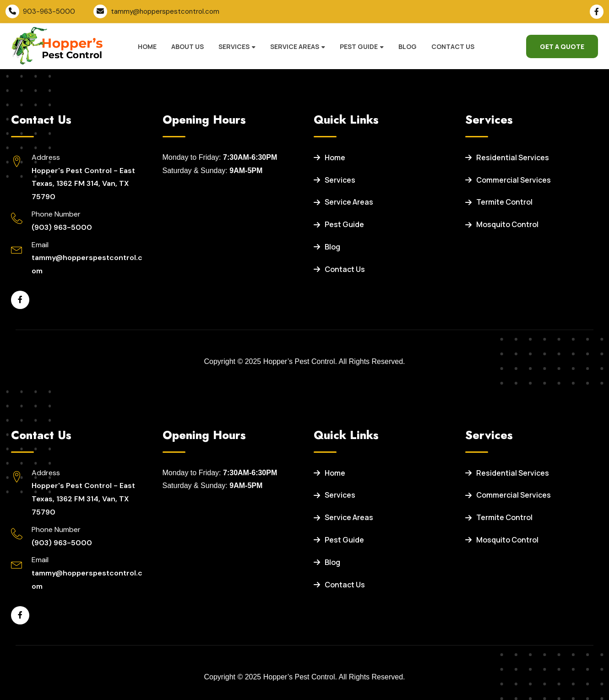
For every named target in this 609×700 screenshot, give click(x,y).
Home (147, 46)
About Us (188, 46)
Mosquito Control (502, 224)
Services (234, 46)
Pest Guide (359, 46)
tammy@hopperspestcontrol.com (165, 11)
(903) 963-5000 (62, 227)
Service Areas (295, 46)
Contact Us (453, 46)
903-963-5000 (49, 11)
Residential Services (507, 157)
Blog (408, 46)
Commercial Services (508, 180)
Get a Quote (562, 46)
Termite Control (499, 202)
